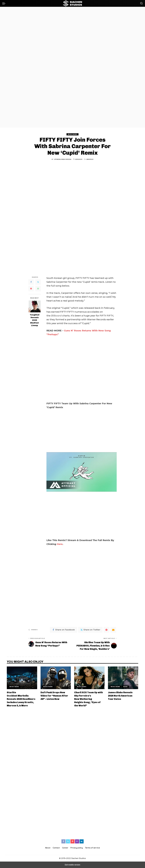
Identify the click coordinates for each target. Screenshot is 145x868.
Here (60, 544)
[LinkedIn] (82, 841)
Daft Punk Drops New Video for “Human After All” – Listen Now (54, 696)
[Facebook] (31, 282)
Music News (72, 134)
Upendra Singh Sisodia (63, 159)
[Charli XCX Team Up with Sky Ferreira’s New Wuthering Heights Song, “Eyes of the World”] (89, 678)
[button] (4, 3)
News (125, 687)
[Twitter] (38, 282)
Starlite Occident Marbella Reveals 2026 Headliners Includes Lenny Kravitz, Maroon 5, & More (21, 699)
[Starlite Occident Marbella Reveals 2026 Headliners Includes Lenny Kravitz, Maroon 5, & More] (22, 678)
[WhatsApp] (38, 289)
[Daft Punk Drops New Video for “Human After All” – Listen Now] (56, 678)
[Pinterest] (31, 289)
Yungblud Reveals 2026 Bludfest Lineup (35, 320)
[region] (72, 67)
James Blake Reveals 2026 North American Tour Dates (120, 696)
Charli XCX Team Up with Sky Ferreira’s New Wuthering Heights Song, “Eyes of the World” (88, 699)
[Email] (113, 630)
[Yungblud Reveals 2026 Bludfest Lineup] (35, 306)
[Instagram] (77, 841)
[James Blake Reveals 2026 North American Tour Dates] (123, 678)
